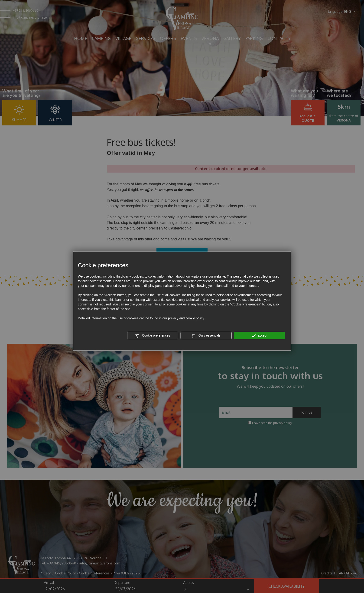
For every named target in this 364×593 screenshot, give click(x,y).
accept (259, 336)
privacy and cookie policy (186, 318)
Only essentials (206, 336)
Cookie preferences (153, 336)
